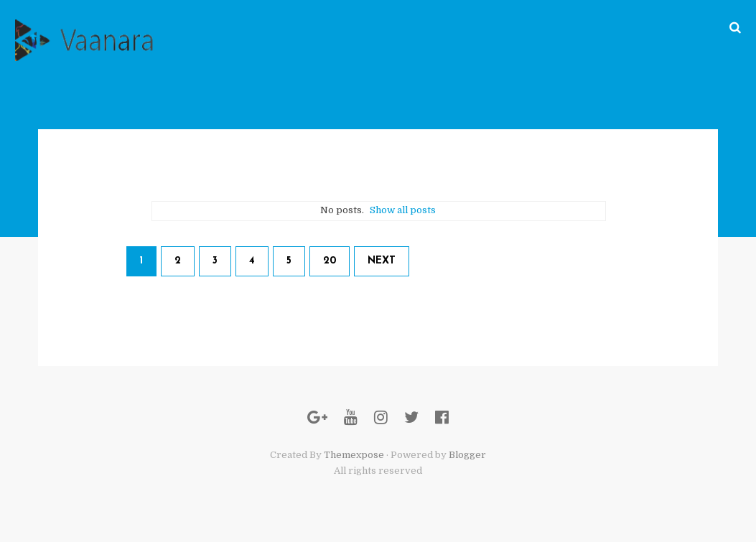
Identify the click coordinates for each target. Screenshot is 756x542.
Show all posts (403, 210)
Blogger (467, 455)
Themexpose (354, 455)
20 (330, 261)
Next (382, 261)
